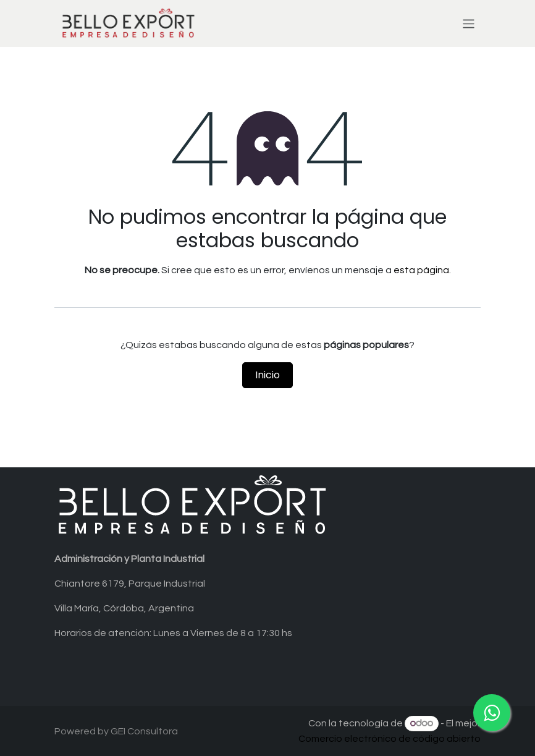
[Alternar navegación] (469, 23)
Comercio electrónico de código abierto (390, 739)
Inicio (267, 375)
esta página (421, 270)
